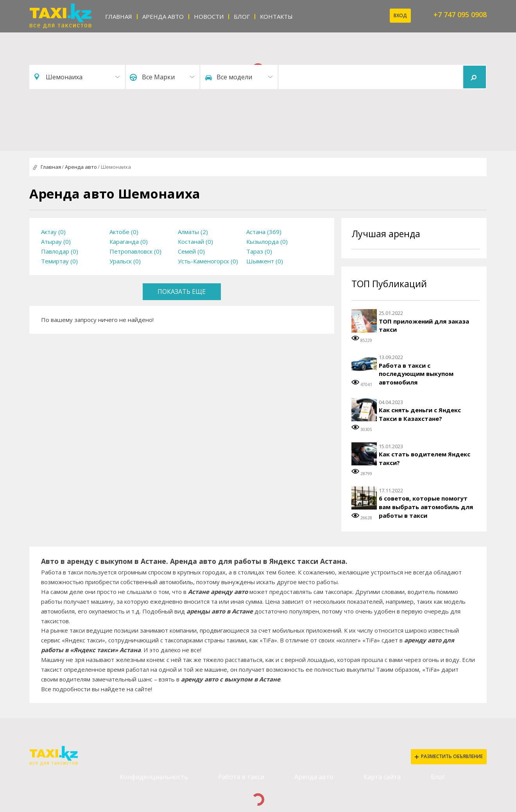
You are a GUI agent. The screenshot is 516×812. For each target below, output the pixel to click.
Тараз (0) (259, 251)
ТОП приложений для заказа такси (424, 326)
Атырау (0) (56, 241)
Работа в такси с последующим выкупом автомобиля (416, 374)
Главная (119, 16)
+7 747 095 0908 (460, 14)
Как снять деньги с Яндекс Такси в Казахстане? (420, 414)
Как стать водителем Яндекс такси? (425, 458)
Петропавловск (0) (135, 251)
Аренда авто (163, 16)
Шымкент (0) (265, 261)
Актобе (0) (124, 232)
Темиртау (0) (59, 261)
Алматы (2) (193, 232)
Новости (209, 16)
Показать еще (182, 292)
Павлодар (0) (60, 251)
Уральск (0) (125, 261)
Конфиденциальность (154, 777)
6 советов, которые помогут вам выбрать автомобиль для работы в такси (426, 507)
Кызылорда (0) (267, 241)
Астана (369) (264, 232)
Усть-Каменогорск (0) (208, 261)
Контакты (276, 16)
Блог (242, 16)
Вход (400, 15)
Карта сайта (382, 777)
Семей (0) (191, 251)
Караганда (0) (129, 241)
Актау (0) (53, 232)
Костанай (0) (195, 241)
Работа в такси (241, 777)
